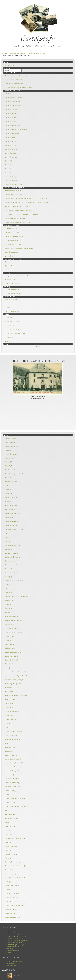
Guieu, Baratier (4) (11, 664)
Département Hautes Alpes (17, 54)
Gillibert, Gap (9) (10, 648)
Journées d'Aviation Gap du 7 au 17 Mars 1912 (19, 207)
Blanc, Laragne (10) (11, 506)
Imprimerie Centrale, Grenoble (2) (15, 672)
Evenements (10, 933)
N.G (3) (7, 810)
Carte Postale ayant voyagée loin (15, 84)
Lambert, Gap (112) (11, 719)
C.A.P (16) (8, 533)
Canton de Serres (10, 137)
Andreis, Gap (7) (10, 458)
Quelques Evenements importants (17, 941)
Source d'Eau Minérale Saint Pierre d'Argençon (19, 248)
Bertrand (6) (9, 494)
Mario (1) (8, 743)
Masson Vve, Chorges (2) (13, 767)
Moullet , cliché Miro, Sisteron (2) (15, 799)
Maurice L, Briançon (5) (12, 771)
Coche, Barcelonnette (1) (13, 557)
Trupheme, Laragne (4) (12, 894)
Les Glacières (9, 256)
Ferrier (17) (8, 612)
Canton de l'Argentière (12, 173)
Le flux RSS (13, 976)
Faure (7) (8, 605)
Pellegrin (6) (9, 830)
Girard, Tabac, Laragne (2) (13, 652)
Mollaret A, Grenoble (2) (12, 787)
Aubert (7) (8, 478)
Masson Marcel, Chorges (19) (14, 763)
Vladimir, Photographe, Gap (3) (14, 906)
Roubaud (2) (9, 870)
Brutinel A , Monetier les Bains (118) (16, 529)
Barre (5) (8, 486)
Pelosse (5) (8, 834)
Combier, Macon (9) (11, 561)
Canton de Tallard (10, 141)
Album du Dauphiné (11, 300)
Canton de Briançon (11, 177)
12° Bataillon (9, 337)
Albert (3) (8, 450)
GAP (6, 304)
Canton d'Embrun (10, 153)
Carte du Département (12, 311)
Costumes (8, 262)
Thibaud (7, 890)
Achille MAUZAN (10, 280)
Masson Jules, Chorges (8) (13, 759)
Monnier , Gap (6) (10, 791)
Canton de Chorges (11, 149)
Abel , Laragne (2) (10, 442)
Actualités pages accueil (14, 931)
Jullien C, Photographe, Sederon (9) (16, 696)
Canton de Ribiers (10, 117)
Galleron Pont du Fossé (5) (13, 632)
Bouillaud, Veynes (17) (12, 525)
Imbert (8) (8, 668)
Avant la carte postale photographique (17, 76)
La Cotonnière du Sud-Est (13, 240)
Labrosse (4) (9, 708)
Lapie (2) (8, 723)
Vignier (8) (8, 902)
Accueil (4, 54)
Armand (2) (8, 462)
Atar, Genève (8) (10, 470)
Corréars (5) (9, 569)
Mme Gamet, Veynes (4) (12, 783)
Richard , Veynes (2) (11, 854)
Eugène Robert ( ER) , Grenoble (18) (16, 597)
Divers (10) (8, 577)
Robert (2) (8, 858)
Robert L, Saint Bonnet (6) (13, 862)
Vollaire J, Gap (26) (11, 913)
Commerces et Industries (14, 943)
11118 (38, 346)
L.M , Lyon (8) (9, 704)
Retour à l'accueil (10, 65)
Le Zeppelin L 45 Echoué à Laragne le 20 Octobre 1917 (22, 214)
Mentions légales (12, 965)
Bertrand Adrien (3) (11, 498)
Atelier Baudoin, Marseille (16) (14, 474)
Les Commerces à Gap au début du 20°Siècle (19, 88)
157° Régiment (10, 325)
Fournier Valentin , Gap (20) (14, 620)
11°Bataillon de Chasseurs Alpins (15, 333)
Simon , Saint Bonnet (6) (13, 886)
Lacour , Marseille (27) (12, 711)
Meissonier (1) (9, 775)
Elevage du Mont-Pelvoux (13, 244)
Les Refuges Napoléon (12, 290)
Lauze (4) (8, 727)
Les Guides (8, 270)
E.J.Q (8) (8, 585)
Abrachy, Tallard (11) (11, 446)
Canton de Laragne (11, 110)
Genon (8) (8, 640)
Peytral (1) (8, 842)
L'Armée (9, 953)
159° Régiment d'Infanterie (13, 329)
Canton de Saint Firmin (12, 133)
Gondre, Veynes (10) (11, 656)
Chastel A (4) (9, 541)
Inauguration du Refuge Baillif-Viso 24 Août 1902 (20, 191)
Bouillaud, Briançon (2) (12, 521)
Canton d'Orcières (10, 161)
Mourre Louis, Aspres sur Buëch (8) (16, 807)
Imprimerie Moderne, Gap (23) (14, 680)
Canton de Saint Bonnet (12, 125)
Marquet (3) (9, 751)
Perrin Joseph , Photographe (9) (15, 838)
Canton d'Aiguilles (33, 54)
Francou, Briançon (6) (12, 624)
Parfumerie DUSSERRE (12, 232)
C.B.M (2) (8, 537)
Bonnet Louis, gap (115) (12, 513)
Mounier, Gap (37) (11, 803)
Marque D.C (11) (10, 747)
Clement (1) (9, 549)
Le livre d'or (11, 963)
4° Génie (8, 341)
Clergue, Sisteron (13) (12, 553)
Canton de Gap (10, 94)
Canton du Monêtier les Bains (14, 185)
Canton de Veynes (11, 145)
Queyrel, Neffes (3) (11, 846)
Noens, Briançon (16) (11, 818)
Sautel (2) (8, 882)
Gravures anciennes (13, 951)
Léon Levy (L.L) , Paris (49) (13, 731)
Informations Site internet (14, 935)
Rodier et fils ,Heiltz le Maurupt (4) (15, 866)
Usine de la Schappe (11, 252)
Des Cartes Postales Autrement (16, 937)
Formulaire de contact (14, 961)
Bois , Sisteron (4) (10, 510)
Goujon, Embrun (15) (11, 660)
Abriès (44, 54)
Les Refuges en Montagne (13, 294)
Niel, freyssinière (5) (11, 814)
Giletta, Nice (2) (10, 644)
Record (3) (8, 850)
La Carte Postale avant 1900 (14, 80)
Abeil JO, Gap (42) (11, 438)
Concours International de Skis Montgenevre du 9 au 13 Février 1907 (26, 199)
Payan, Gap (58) (10, 826)
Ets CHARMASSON (11, 228)
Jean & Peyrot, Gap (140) (13, 684)
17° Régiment (9, 317)
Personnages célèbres (13, 947)
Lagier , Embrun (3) (11, 715)
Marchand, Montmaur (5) (13, 739)
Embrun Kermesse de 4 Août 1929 (16, 218)
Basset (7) (8, 490)
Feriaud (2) (8, 609)
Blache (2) (8, 502)
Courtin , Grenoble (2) (12, 573)
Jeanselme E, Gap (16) (12, 688)
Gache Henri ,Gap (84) (12, 628)
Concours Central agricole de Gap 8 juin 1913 (19, 210)
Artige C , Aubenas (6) (12, 466)
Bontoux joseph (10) (11, 517)
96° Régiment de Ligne (12, 321)
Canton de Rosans (11, 121)
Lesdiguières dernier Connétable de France (18, 276)
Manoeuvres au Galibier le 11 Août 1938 (17, 222)
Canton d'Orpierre (10, 113)
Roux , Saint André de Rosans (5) (15, 878)
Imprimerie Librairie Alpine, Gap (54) (16, 676)
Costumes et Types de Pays (15, 945)
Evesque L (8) (9, 601)
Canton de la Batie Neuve (13, 106)
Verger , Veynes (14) (11, 898)
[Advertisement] (38, 414)
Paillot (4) (8, 822)
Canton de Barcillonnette (13, 102)
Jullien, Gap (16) (10, 700)
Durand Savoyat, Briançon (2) (14, 581)
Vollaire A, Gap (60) (11, 910)
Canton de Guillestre (11, 157)
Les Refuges (10, 949)
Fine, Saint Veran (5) (11, 616)
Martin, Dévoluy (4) (11, 755)
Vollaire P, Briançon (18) (12, 917)
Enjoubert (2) (9, 593)
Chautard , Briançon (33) (13, 545)
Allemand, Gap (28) (11, 454)
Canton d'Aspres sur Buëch (13, 98)
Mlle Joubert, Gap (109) (12, 779)
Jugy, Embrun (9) (10, 692)
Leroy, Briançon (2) (11, 735)
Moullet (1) (8, 795)
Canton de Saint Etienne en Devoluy (16, 129)
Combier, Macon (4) (11, 565)
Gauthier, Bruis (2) (11, 636)
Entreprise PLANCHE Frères (14, 236)
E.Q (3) (7, 589)
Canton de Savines (11, 165)
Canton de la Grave (11, 181)
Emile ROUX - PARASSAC (13, 284)
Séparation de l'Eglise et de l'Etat (15, 195)
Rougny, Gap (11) (10, 874)
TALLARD (8, 308)
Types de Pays (9, 266)
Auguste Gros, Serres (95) (13, 482)
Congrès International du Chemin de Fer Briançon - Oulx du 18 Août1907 (27, 203)
